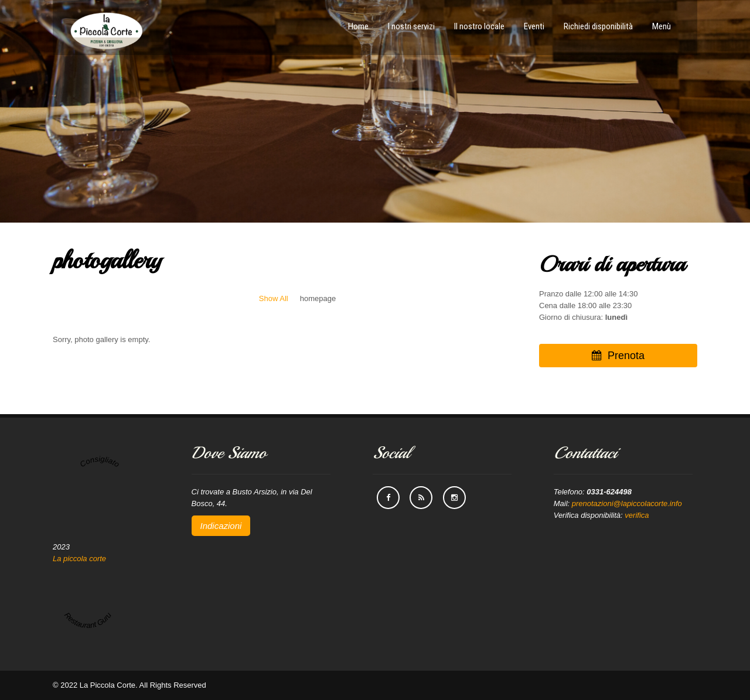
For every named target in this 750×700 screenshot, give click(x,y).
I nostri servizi (411, 26)
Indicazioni (221, 526)
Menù (662, 26)
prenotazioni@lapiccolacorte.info (627, 503)
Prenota (618, 356)
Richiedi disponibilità (598, 26)
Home (358, 26)
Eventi (534, 26)
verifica (637, 515)
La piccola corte (79, 559)
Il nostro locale (479, 26)
